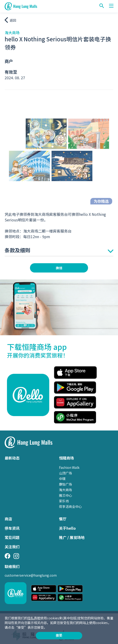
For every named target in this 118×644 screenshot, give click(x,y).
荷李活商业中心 (70, 506)
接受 (59, 635)
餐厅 (63, 519)
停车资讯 (12, 528)
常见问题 (12, 537)
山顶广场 (66, 473)
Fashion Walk (69, 467)
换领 (59, 268)
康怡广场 (66, 484)
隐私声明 (34, 618)
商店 (8, 519)
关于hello (67, 528)
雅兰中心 (66, 495)
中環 (62, 479)
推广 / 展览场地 (72, 537)
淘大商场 (66, 490)
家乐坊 (64, 501)
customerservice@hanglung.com (31, 575)
